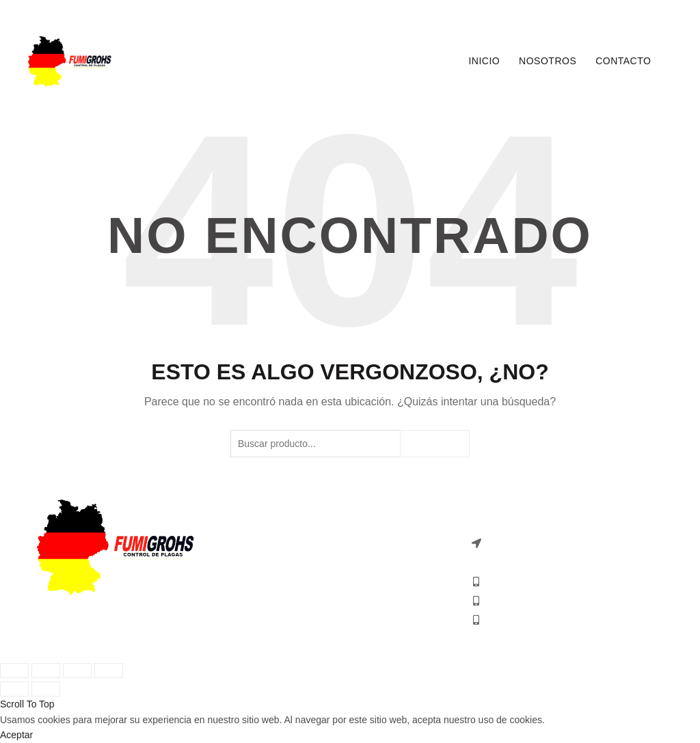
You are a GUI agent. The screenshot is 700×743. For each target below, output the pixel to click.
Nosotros (548, 61)
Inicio (484, 61)
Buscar (435, 444)
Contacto (623, 61)
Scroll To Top (27, 704)
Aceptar (16, 735)
